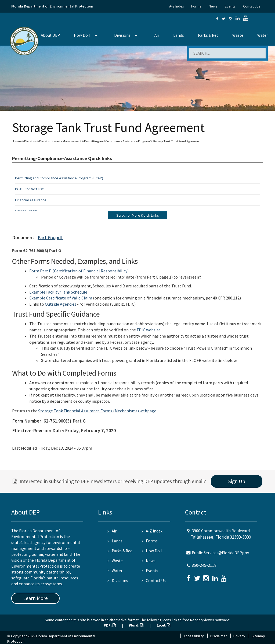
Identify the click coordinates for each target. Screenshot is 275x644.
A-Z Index (177, 6)
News (213, 6)
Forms (196, 6)
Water (263, 35)
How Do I (82, 35)
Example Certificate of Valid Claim (61, 298)
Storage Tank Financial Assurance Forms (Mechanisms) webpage (97, 411)
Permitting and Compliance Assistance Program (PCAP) (59, 178)
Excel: (163, 625)
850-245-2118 (204, 565)
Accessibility (194, 636)
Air (157, 35)
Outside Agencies (61, 304)
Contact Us (252, 6)
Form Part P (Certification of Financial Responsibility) (79, 271)
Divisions (122, 35)
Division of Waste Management (60, 141)
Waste (238, 35)
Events (230, 6)
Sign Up (237, 481)
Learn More (35, 598)
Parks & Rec (208, 35)
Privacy (239, 636)
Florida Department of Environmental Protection (52, 6)
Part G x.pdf (50, 237)
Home (17, 141)
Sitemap (258, 636)
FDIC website (149, 330)
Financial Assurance (31, 200)
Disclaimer (219, 636)
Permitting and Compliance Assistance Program (117, 141)
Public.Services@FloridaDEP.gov (220, 553)
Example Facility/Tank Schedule (58, 292)
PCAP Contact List (29, 189)
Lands (179, 35)
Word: (136, 625)
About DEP (50, 35)
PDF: (110, 625)
